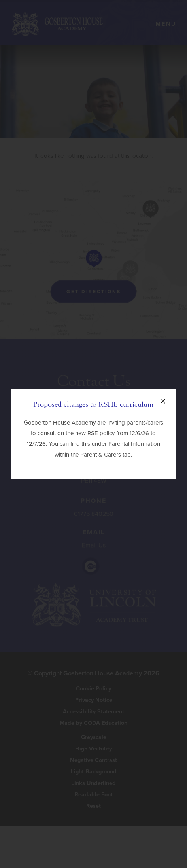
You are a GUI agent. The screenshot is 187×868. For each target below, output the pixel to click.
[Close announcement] (163, 401)
